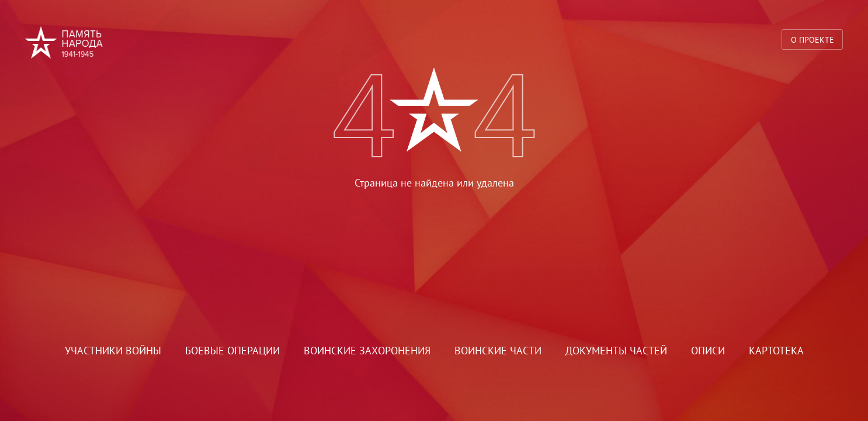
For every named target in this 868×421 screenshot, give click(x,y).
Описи (708, 351)
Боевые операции (232, 351)
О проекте (813, 39)
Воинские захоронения (367, 351)
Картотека (776, 351)
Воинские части (498, 351)
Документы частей (616, 351)
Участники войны (113, 351)
